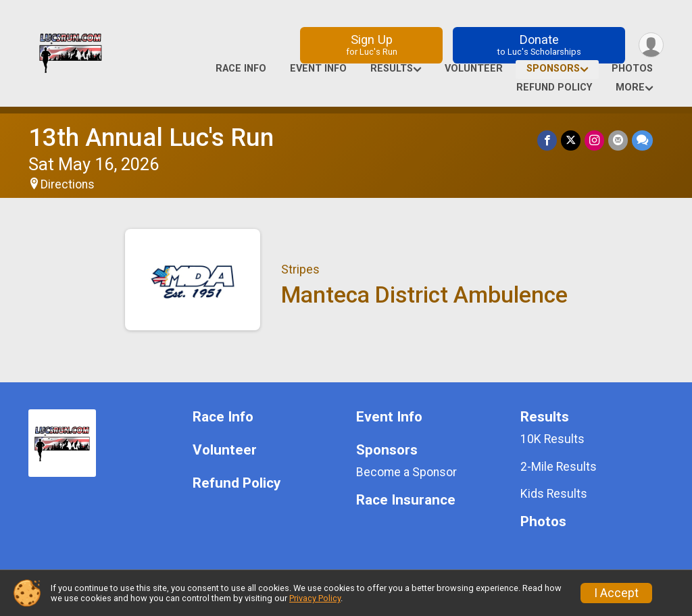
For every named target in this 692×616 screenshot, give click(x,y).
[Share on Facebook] (547, 140)
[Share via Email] (618, 140)
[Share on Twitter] (571, 140)
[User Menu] (651, 45)
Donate (539, 45)
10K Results (552, 439)
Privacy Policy (315, 598)
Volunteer (474, 69)
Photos (632, 69)
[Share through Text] (642, 140)
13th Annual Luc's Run (151, 137)
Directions (68, 184)
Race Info (241, 69)
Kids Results (554, 494)
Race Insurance (406, 500)
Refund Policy (554, 87)
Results (392, 69)
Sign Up (372, 45)
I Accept (616, 593)
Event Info (318, 69)
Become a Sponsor (406, 472)
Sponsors (553, 69)
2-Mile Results (559, 467)
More (630, 87)
